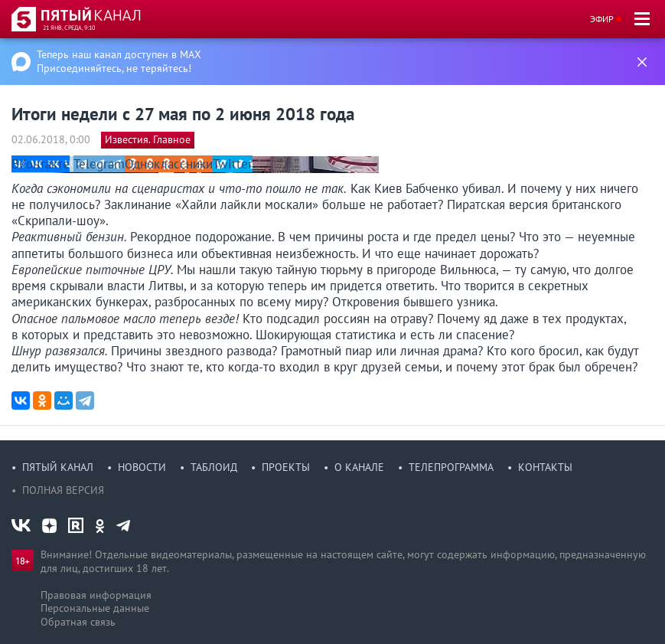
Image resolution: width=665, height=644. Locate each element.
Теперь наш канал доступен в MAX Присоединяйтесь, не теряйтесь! (119, 61)
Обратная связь (78, 622)
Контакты (545, 467)
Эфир (602, 19)
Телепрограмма (451, 467)
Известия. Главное (148, 139)
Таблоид (214, 467)
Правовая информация (96, 595)
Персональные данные (95, 608)
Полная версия (63, 490)
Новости (142, 467)
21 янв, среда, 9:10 (69, 28)
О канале (359, 467)
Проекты (286, 467)
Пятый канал (58, 467)
